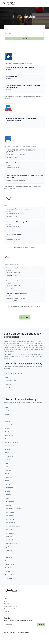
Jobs (5, 599)
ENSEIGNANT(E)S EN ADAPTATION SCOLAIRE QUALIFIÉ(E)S (20, 151)
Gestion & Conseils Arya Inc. (12, 264)
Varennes (8, 123)
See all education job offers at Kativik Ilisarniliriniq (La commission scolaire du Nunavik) (22, 188)
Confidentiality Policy (10, 606)
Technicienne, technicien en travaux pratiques (20, 67)
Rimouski (8, 211)
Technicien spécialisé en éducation (17, 268)
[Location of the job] (24, 34)
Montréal (8, 165)
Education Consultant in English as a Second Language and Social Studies (24, 177)
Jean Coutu (7, 115)
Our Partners (8, 604)
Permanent (9, 157)
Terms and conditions (10, 609)
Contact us (7, 612)
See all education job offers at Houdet (24, 248)
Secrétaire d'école (11, 76)
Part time (16, 216)
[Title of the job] (24, 29)
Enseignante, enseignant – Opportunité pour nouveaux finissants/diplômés (23, 86)
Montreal (8, 70)
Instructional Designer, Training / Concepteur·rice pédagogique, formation (21, 120)
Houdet (6, 205)
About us (6, 601)
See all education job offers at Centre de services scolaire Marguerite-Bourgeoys (23, 97)
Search (25, 39)
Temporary (9, 126)
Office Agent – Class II (13, 163)
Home (6, 596)
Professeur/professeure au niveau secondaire (20, 209)
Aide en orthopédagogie (13, 235)
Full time (16, 157)
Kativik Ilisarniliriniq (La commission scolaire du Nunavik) (20, 146)
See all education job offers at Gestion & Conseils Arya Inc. (24, 307)
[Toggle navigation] (44, 3)
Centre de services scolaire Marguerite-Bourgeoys (18, 64)
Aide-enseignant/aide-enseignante (17, 222)
